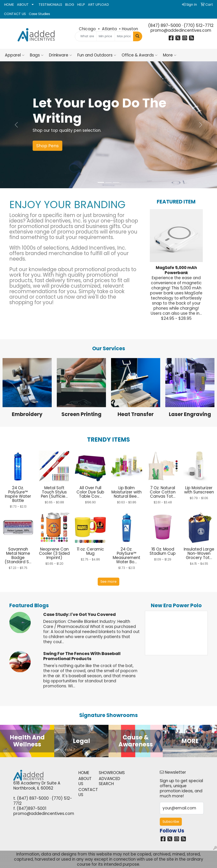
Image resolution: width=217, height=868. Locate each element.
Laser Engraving (190, 414)
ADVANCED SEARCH (106, 781)
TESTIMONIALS (50, 5)
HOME (9, 5)
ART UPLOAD (98, 5)
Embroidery (27, 414)
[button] (16, 125)
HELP (81, 5)
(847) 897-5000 (164, 25)
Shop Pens (47, 146)
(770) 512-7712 (199, 25)
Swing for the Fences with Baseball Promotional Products (82, 656)
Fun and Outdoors (97, 55)
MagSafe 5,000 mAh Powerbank (176, 270)
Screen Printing (81, 414)
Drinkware (60, 55)
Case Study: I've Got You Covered (79, 614)
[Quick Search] (86, 36)
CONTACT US (15, 14)
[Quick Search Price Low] (106, 36)
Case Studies (39, 14)
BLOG (70, 5)
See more (108, 582)
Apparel (15, 55)
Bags (37, 55)
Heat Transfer (136, 414)
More (170, 55)
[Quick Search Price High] (124, 36)
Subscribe (171, 822)
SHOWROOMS (106, 773)
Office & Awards (140, 55)
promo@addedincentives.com (181, 30)
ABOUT (23, 5)
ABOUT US (85, 781)
